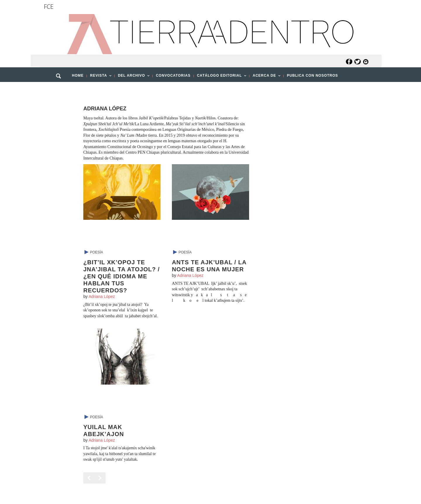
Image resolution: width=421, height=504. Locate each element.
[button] (61, 89)
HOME (78, 76)
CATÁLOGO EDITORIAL (220, 77)
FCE (49, 7)
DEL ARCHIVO (132, 77)
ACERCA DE (265, 77)
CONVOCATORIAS (173, 76)
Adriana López (102, 296)
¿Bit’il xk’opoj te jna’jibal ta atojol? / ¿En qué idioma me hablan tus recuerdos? (121, 276)
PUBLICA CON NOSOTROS (312, 76)
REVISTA (99, 77)
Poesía (97, 252)
